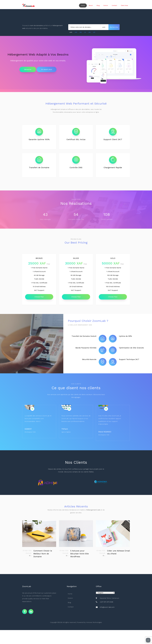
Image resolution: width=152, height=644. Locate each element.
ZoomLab (29, 553)
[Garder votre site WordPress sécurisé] (76, 534)
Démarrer (28, 69)
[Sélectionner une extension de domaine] (105, 27)
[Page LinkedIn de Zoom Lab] (31, 612)
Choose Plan (39, 297)
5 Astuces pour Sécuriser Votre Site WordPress (79, 554)
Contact (114, 5)
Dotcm (106, 5)
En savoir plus (47, 69)
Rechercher (114, 27)
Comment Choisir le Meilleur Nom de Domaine (43, 554)
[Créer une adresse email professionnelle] (113, 534)
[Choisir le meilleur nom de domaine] (39, 534)
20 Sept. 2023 (27, 551)
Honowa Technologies (94, 622)
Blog (98, 5)
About (91, 5)
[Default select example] (105, 593)
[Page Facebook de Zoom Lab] (25, 612)
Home (83, 5)
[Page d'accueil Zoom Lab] (28, 5)
